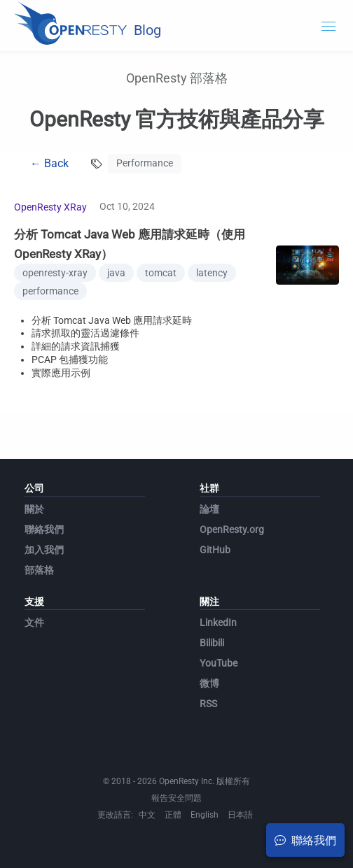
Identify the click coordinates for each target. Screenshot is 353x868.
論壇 (209, 509)
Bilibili (212, 643)
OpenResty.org (232, 529)
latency (212, 273)
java (116, 273)
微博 (209, 683)
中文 (147, 815)
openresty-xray (55, 273)
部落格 (39, 570)
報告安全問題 (176, 798)
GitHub (215, 550)
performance (50, 291)
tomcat (161, 273)
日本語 (240, 815)
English (205, 815)
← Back (49, 163)
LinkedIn (218, 622)
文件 (34, 622)
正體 (173, 815)
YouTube (219, 663)
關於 (34, 509)
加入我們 (44, 550)
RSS (208, 704)
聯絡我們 (44, 529)
